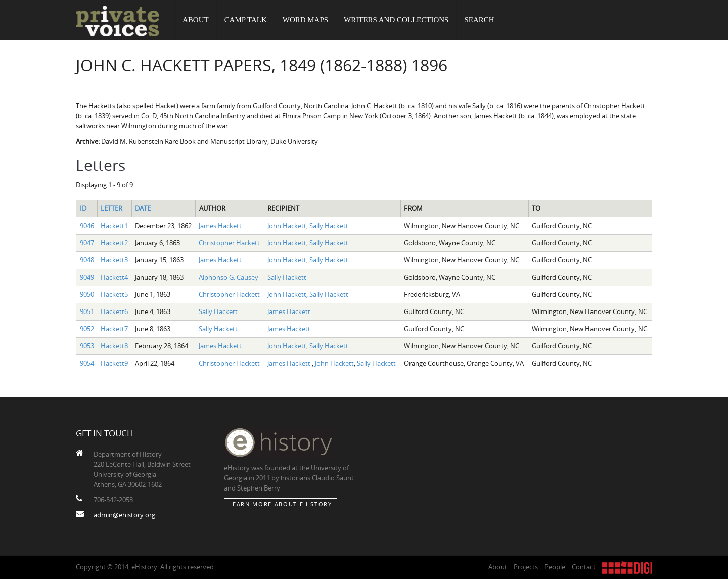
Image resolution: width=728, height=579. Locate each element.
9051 (87, 311)
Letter (111, 208)
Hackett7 (114, 329)
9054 (87, 363)
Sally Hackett (329, 226)
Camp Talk (246, 20)
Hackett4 (114, 277)
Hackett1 (114, 226)
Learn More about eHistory (281, 504)
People (555, 567)
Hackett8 (114, 346)
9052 (87, 329)
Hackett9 (114, 363)
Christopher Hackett (229, 243)
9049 (87, 277)
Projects (526, 567)
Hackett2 (114, 243)
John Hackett (287, 226)
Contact (584, 567)
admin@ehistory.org (124, 515)
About (196, 20)
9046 (87, 226)
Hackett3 (114, 260)
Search (480, 20)
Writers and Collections (396, 20)
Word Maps (305, 20)
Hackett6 (114, 311)
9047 (87, 243)
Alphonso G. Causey (229, 277)
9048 (87, 260)
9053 (87, 346)
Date (143, 208)
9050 (87, 294)
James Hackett (220, 226)
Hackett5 (114, 294)
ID (83, 208)
